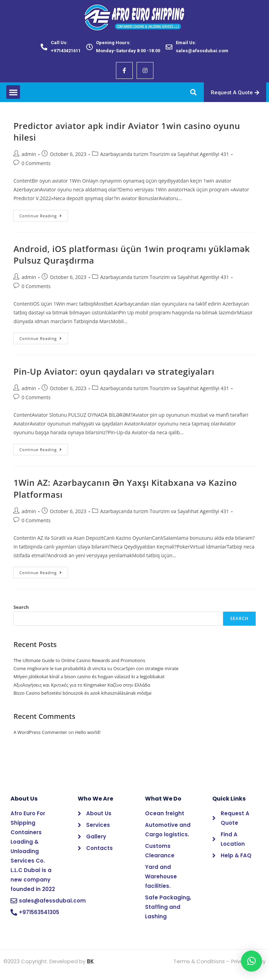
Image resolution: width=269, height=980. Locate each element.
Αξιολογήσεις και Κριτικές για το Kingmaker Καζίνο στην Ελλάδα (82, 685)
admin (29, 154)
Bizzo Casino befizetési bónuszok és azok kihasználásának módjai (82, 693)
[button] (13, 92)
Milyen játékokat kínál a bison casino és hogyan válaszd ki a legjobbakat (89, 676)
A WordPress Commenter (40, 732)
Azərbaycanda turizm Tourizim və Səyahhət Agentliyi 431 (165, 154)
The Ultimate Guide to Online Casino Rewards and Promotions (79, 660)
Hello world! (88, 732)
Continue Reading (44, 214)
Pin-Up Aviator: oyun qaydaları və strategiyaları (114, 371)
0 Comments (36, 163)
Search (21, 607)
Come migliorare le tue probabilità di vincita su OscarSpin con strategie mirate (96, 668)
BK (90, 961)
